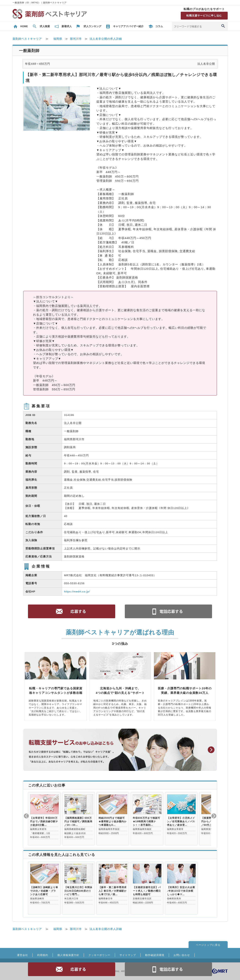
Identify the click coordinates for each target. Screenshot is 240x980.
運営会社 (22, 955)
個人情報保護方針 (68, 955)
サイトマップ (128, 955)
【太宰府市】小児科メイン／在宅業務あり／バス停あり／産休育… (181, 821)
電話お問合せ (168, 969)
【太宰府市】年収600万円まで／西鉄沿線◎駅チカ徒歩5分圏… (44, 821)
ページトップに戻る (208, 945)
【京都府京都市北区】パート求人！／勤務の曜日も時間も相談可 (147, 891)
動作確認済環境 (155, 955)
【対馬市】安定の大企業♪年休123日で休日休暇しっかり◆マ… (181, 891)
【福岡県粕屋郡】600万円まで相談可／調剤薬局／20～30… (78, 821)
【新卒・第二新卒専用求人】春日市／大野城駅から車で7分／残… (113, 891)
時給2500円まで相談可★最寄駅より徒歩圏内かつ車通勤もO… (113, 821)
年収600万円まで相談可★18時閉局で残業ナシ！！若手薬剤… (147, 821)
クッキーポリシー (99, 955)
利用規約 (43, 955)
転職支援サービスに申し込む (204, 16)
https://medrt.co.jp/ (77, 592)
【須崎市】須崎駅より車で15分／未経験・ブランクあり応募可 (44, 891)
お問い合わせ (182, 955)
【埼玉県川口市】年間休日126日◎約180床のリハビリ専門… (78, 891)
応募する (72, 969)
